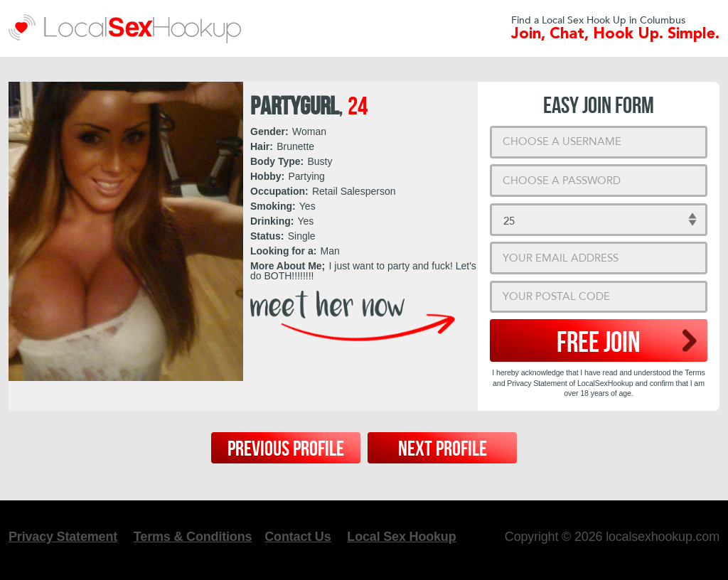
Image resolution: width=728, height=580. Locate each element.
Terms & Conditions (193, 537)
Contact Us (298, 537)
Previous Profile (286, 449)
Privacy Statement (63, 537)
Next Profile (443, 449)
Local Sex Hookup (401, 537)
